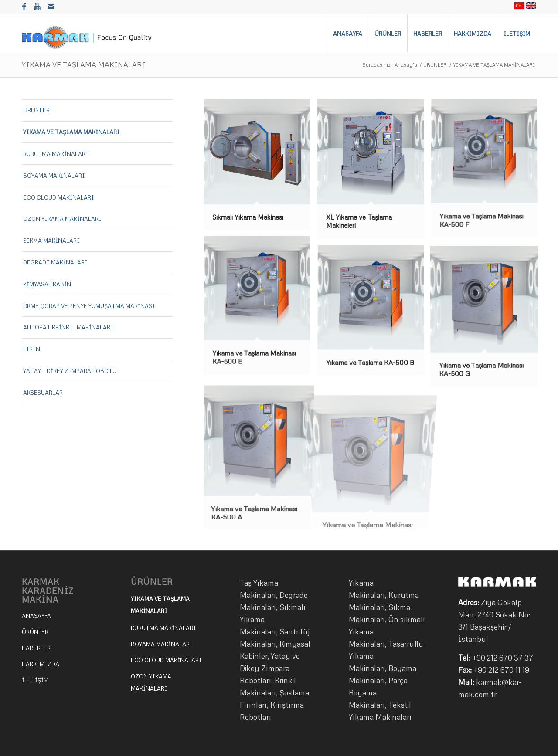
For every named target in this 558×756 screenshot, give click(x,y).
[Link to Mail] (51, 7)
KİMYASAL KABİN (47, 284)
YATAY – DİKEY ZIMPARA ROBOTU (70, 371)
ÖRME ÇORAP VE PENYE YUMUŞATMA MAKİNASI (89, 306)
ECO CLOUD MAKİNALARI (59, 197)
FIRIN (32, 349)
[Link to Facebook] (24, 7)
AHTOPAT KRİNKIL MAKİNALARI (68, 327)
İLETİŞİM (35, 680)
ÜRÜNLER (435, 65)
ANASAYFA (36, 616)
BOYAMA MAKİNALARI (54, 176)
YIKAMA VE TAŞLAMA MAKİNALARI (84, 64)
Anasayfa (406, 65)
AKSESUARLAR (43, 393)
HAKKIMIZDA (41, 664)
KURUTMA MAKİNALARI (56, 154)
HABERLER (36, 648)
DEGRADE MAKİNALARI (55, 262)
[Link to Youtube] (37, 7)
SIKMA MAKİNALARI (51, 241)
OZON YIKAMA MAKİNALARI (62, 219)
